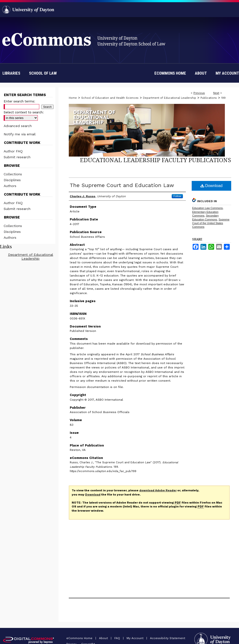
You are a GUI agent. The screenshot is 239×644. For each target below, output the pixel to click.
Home (73, 98)
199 (223, 98)
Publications (209, 98)
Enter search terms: (19, 101)
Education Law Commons (207, 208)
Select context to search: (24, 112)
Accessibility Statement (168, 638)
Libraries (11, 73)
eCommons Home (80, 638)
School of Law (43, 73)
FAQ (118, 638)
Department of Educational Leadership (169, 98)
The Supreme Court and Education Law (122, 185)
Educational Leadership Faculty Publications (156, 160)
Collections (13, 174)
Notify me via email (20, 134)
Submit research (17, 157)
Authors (10, 186)
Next (216, 93)
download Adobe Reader (158, 490)
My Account (135, 638)
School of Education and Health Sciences (110, 98)
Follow (177, 196)
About (104, 638)
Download (212, 186)
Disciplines (12, 180)
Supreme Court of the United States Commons (211, 223)
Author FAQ (13, 151)
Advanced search (18, 126)
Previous (199, 93)
